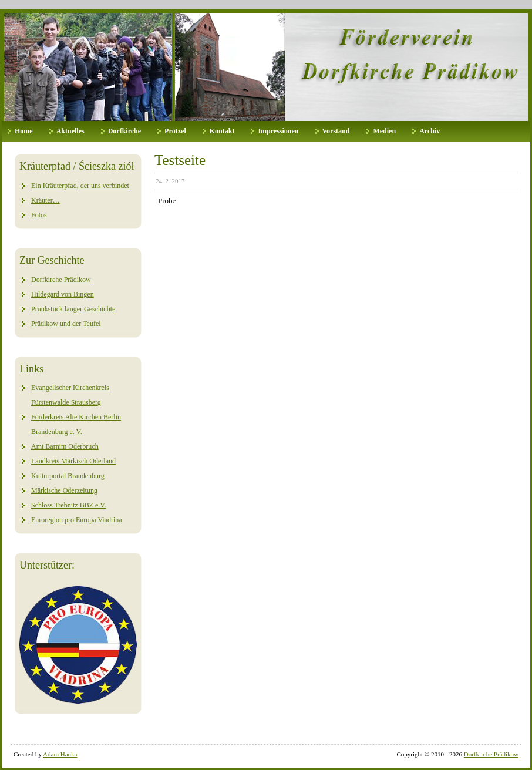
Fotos (39, 215)
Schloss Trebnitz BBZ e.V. (68, 505)
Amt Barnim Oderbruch (65, 446)
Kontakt (222, 131)
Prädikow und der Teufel (66, 324)
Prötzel (175, 131)
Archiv (430, 131)
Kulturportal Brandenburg (68, 476)
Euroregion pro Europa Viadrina (77, 520)
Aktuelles (70, 131)
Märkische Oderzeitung (64, 490)
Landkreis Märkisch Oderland (73, 461)
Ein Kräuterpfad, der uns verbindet (80, 186)
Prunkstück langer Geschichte (73, 309)
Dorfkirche (124, 131)
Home (24, 131)
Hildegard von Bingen (63, 294)
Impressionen (278, 131)
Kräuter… (46, 200)
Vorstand (336, 131)
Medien (384, 131)
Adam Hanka (60, 754)
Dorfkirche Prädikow (61, 280)
